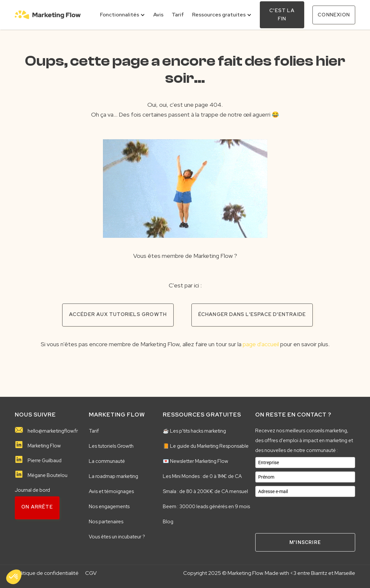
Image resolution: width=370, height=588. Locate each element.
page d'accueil (261, 344)
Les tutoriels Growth (111, 446)
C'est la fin (282, 15)
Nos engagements (109, 507)
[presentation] (305, 513)
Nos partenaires (106, 522)
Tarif (94, 431)
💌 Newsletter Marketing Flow (196, 461)
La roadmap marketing (113, 476)
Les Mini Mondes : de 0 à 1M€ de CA (202, 476)
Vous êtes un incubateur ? (117, 537)
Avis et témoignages (111, 491)
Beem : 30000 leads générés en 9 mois (206, 507)
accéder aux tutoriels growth (118, 314)
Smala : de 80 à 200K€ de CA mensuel (205, 491)
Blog (168, 522)
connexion (334, 15)
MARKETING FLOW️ (117, 415)
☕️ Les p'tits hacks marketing (194, 431)
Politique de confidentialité (47, 573)
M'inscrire (305, 542)
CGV (91, 573)
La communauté (107, 461)
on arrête (37, 507)
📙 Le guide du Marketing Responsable (206, 446)
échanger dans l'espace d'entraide (252, 314)
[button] (123, 15)
